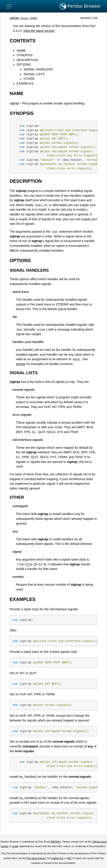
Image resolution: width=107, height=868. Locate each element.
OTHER (29, 79)
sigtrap (14, 18)
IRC (70, 858)
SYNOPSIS (25, 55)
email (15, 846)
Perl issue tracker (36, 858)
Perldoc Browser (80, 6)
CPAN (33, 18)
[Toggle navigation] (9, 6)
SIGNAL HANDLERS (38, 69)
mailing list (57, 858)
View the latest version (39, 31)
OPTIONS (24, 65)
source (25, 18)
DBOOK (56, 842)
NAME (21, 51)
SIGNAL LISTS (34, 74)
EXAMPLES (25, 84)
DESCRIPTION (27, 60)
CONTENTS (23, 41)
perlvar (21, 364)
